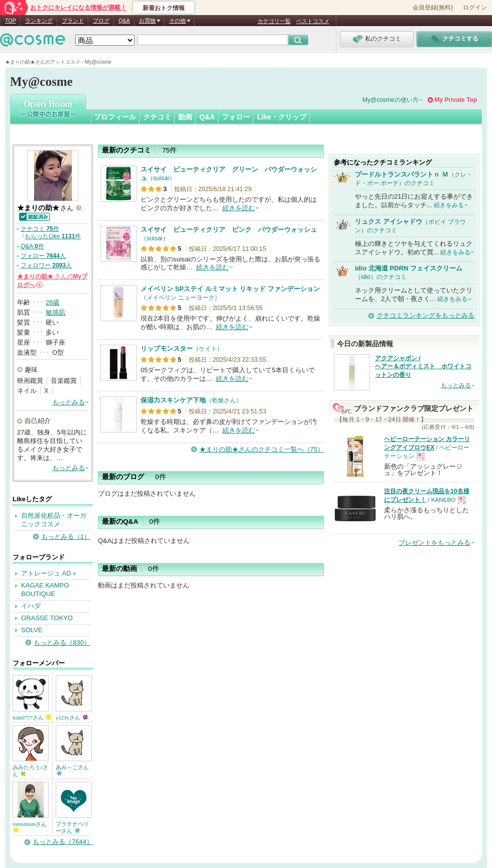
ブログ (101, 21)
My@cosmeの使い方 (391, 100)
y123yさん (72, 717)
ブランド (73, 21)
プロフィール (115, 117)
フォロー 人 (43, 256)
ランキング (39, 21)
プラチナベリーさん (72, 827)
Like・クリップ (282, 117)
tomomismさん (30, 827)
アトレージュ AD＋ (49, 573)
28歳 (52, 302)
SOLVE (32, 630)
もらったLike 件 (53, 236)
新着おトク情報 (164, 8)
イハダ (31, 606)
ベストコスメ (313, 21)
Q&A (124, 21)
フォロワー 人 (46, 265)
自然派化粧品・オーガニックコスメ (54, 520)
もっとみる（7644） (63, 842)
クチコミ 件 (40, 229)
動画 (185, 117)
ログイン (475, 8)
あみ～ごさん (72, 770)
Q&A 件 (32, 246)
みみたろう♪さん (30, 771)
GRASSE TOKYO (47, 618)
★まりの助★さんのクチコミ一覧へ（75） (262, 449)
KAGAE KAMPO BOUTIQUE (45, 590)
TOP (11, 21)
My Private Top (456, 100)
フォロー (236, 117)
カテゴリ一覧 (274, 21)
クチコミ (157, 117)
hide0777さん (32, 717)
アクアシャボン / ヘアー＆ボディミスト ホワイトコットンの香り (423, 367)
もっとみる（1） (66, 537)
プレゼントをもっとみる (435, 543)
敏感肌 (55, 312)
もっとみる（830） (62, 642)
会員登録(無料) (433, 8)
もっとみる (69, 402)
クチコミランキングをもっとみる (425, 315)
